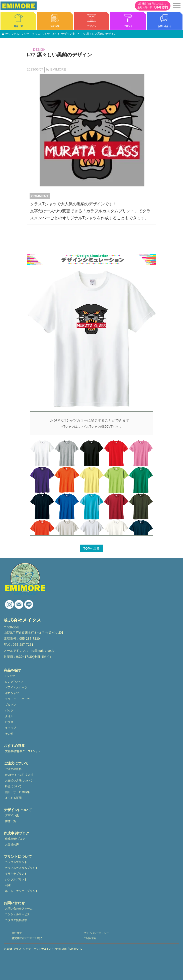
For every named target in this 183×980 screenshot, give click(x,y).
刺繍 (8, 885)
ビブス (9, 722)
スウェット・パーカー (19, 699)
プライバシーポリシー (96, 933)
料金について (13, 786)
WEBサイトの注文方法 (19, 775)
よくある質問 (13, 798)
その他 (9, 734)
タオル (9, 716)
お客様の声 (12, 844)
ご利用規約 (90, 938)
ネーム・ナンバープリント (22, 891)
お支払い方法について (19, 780)
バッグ (9, 710)
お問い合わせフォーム (19, 908)
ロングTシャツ (14, 682)
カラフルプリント (16, 862)
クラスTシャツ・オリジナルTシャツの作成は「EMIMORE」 (49, 949)
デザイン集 (12, 815)
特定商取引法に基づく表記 (27, 938)
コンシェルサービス (17, 914)
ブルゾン (11, 705)
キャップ (11, 728)
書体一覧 (11, 821)
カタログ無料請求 (16, 920)
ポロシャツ (12, 693)
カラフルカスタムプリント (22, 868)
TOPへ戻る (92, 548)
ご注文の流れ (13, 769)
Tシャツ (10, 676)
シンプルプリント (16, 879)
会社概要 (17, 933)
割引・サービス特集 (17, 792)
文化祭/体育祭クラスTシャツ (23, 751)
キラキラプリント (16, 874)
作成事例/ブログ (15, 839)
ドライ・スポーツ (16, 687)
